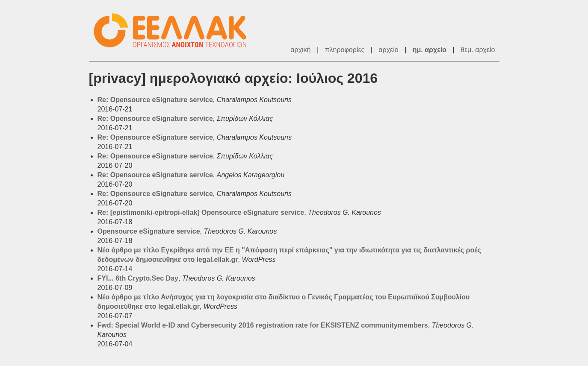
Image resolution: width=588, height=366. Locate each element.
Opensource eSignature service (149, 231)
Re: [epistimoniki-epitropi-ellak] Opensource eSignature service (201, 212)
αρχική (300, 50)
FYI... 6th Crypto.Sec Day (138, 278)
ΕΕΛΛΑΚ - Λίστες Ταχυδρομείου (174, 31)
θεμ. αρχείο (478, 50)
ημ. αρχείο (430, 50)
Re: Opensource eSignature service (155, 100)
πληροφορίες (345, 50)
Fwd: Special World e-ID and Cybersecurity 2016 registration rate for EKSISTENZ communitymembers (263, 325)
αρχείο (388, 50)
